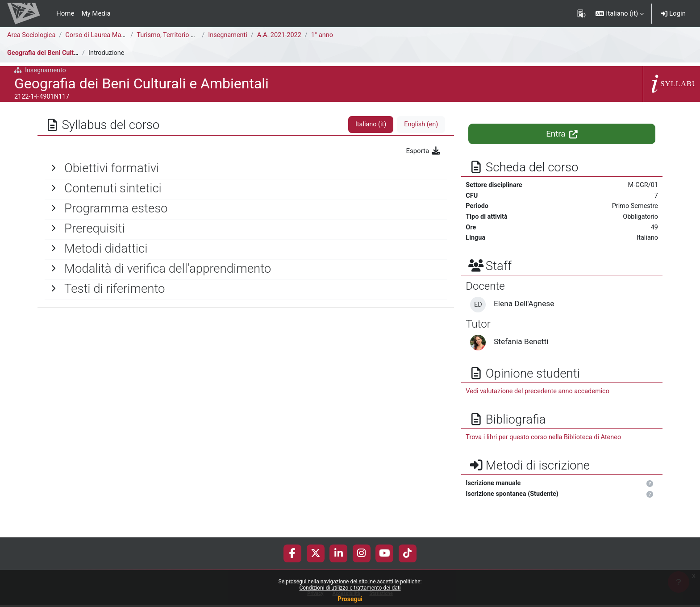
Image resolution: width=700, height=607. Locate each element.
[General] (246, 168)
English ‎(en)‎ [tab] (420, 125)
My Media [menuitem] (96, 13)
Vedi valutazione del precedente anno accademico (540, 394)
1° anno (328, 35)
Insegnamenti (231, 35)
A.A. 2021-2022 (284, 35)
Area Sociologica (32, 35)
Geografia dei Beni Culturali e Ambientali (68, 53)
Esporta (423, 151)
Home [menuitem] (65, 13)
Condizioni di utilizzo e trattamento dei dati (350, 588)
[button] (620, 13)
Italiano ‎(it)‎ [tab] (369, 125)
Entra (562, 134)
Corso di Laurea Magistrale (107, 35)
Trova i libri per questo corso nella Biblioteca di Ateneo (546, 440)
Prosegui (350, 599)
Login (673, 13)
